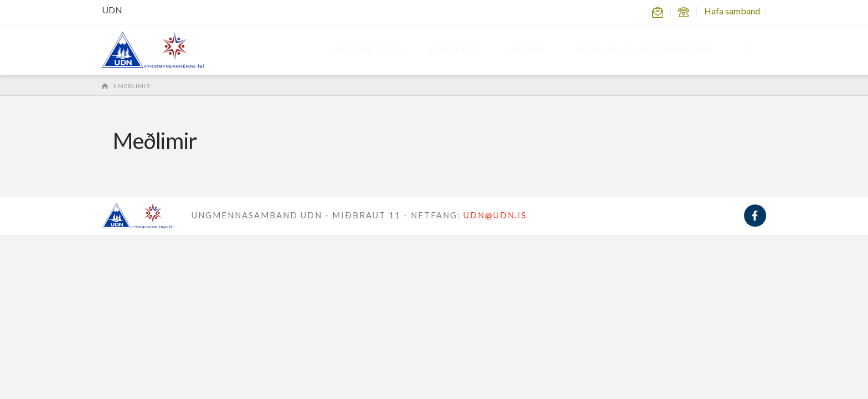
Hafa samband (732, 11)
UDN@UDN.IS (495, 215)
